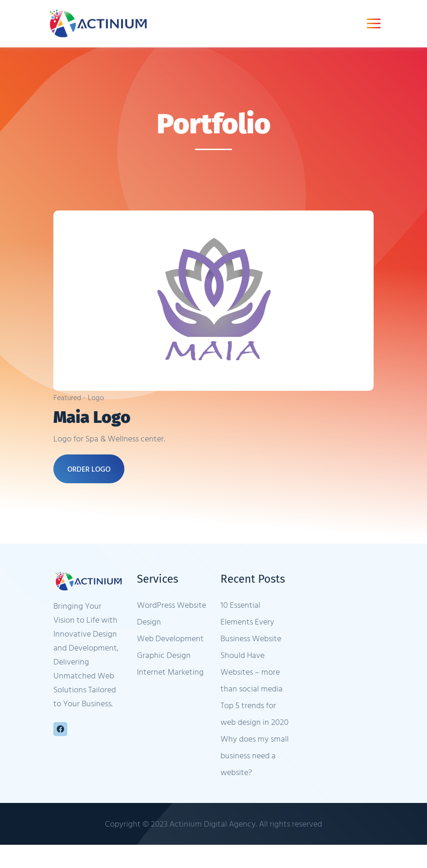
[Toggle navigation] (374, 23)
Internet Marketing (170, 672)
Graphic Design (164, 655)
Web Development (170, 638)
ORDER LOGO (89, 469)
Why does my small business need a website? (255, 755)
